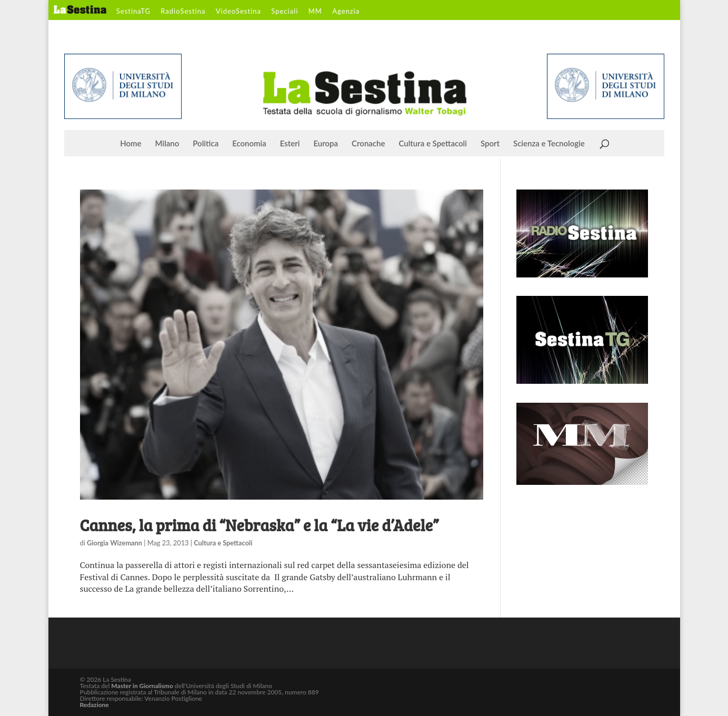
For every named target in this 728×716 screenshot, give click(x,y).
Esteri (290, 144)
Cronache (368, 144)
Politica (206, 144)
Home (131, 144)
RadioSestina (183, 12)
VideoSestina (238, 12)
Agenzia (346, 12)
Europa (326, 144)
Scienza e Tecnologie (549, 144)
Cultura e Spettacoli (433, 144)
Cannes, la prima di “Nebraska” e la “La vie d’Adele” (260, 525)
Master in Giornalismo (142, 686)
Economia (249, 144)
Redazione (94, 705)
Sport (490, 144)
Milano (167, 144)
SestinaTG (133, 12)
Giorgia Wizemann (114, 543)
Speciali (285, 12)
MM (315, 12)
